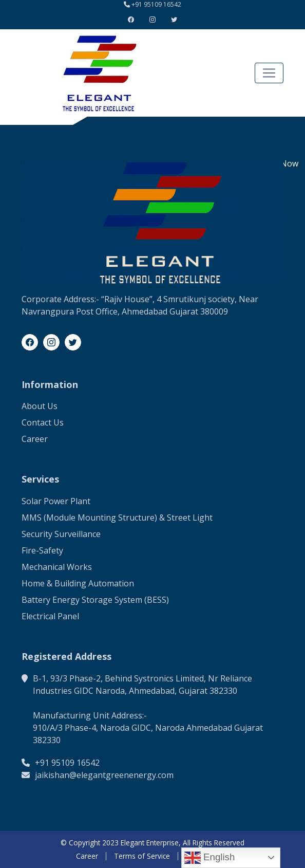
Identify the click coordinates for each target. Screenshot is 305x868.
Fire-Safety (42, 550)
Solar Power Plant (56, 501)
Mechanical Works (57, 567)
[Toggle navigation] (269, 73)
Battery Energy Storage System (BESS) (95, 600)
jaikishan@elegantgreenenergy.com (104, 775)
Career (35, 439)
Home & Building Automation (78, 583)
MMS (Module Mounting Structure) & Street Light (117, 518)
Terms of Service (142, 856)
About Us (40, 406)
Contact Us (43, 422)
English (209, 858)
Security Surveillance (61, 534)
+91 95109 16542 (156, 4)
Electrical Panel (50, 616)
